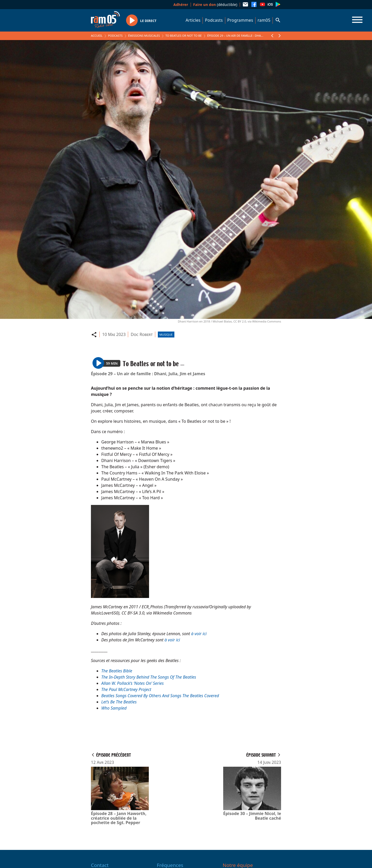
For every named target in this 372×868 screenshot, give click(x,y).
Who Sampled (114, 708)
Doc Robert (142, 334)
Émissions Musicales (144, 36)
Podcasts (214, 20)
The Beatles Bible (117, 671)
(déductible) (215, 5)
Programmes (240, 20)
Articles (193, 20)
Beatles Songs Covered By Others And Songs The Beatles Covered (160, 696)
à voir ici (199, 634)
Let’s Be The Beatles (119, 702)
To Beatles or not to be (184, 36)
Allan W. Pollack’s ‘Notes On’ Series (133, 683)
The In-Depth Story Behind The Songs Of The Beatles (149, 677)
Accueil (97, 36)
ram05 (264, 20)
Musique (166, 335)
